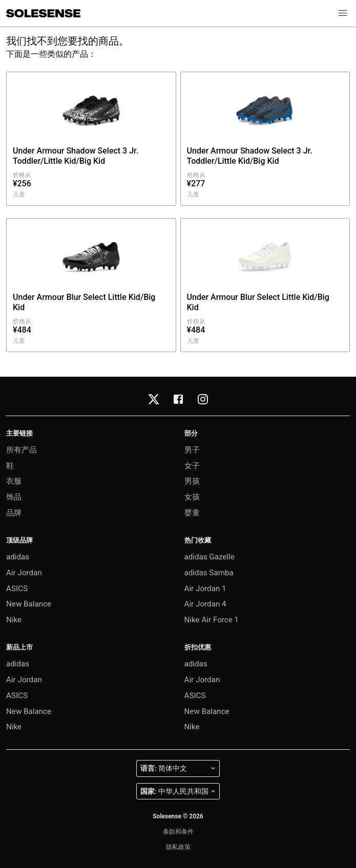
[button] (343, 13)
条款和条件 (178, 832)
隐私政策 (178, 847)
